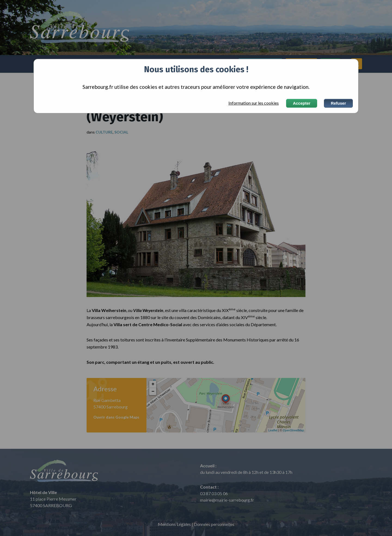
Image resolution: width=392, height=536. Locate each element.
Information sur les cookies (254, 103)
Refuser (338, 103)
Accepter (302, 103)
